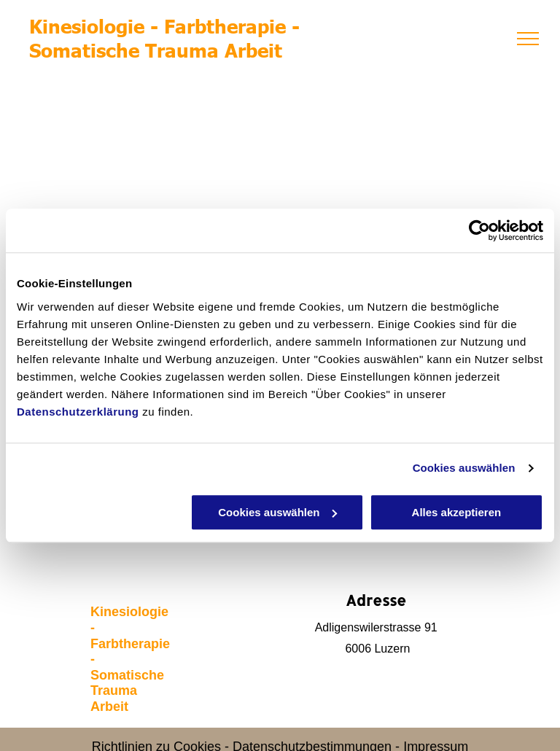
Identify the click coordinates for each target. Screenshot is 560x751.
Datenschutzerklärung (78, 412)
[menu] (528, 39)
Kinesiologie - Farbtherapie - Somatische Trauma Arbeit (164, 38)
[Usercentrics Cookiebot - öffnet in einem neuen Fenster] (479, 230)
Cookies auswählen (464, 468)
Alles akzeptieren (457, 512)
